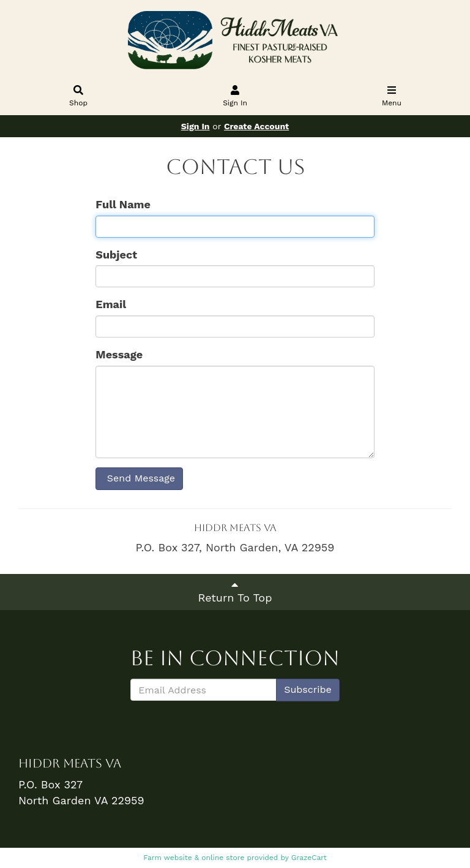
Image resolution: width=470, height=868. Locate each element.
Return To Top (235, 591)
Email (111, 304)
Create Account (256, 126)
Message (119, 354)
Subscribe (308, 689)
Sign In (235, 97)
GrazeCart (309, 858)
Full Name (123, 204)
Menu (392, 97)
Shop (79, 97)
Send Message (139, 478)
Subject (116, 255)
